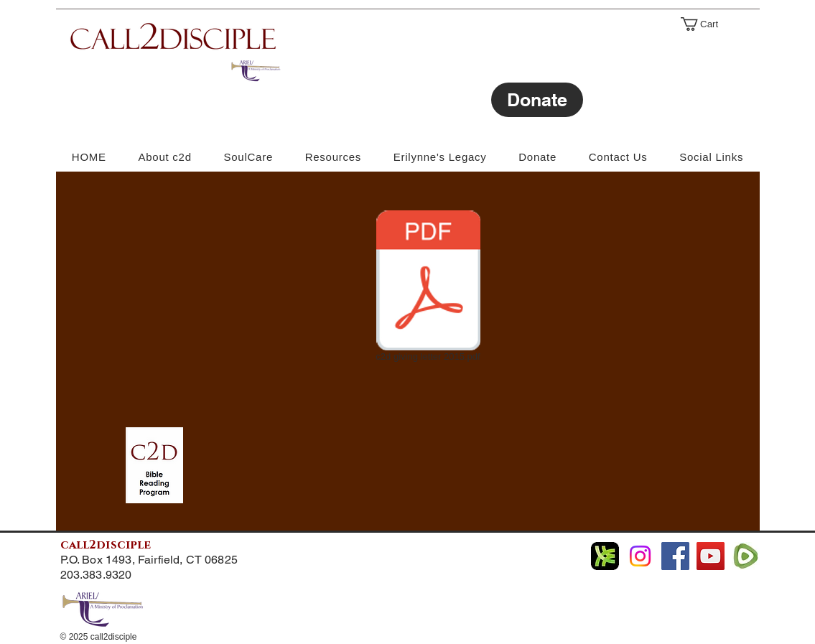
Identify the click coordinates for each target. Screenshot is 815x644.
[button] (712, 157)
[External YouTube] (189, 283)
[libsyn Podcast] (605, 556)
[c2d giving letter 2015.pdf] (428, 289)
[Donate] (537, 100)
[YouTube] (711, 556)
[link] (706, 24)
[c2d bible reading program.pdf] (154, 467)
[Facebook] (675, 556)
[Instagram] (640, 556)
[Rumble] (746, 556)
